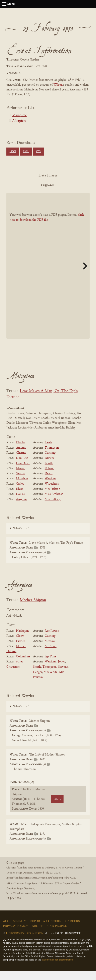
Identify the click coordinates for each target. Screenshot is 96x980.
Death (49, 483)
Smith (37, 676)
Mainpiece (19, 115)
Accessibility (14, 931)
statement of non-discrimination (57, 969)
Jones (61, 671)
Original (47, 185)
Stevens (63, 676)
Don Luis (22, 467)
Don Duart (23, 472)
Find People (57, 935)
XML (26, 152)
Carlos (20, 493)
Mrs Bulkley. (53, 508)
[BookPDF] (48, 275)
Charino (21, 462)
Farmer (20, 650)
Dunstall (50, 467)
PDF (25, 185)
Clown (20, 645)
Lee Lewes (52, 640)
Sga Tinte (51, 666)
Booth (49, 472)
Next (84, 275)
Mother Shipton (33, 609)
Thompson (52, 457)
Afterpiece (19, 121)
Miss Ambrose (54, 503)
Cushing (50, 462)
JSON (13, 152)
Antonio (21, 457)
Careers (73, 931)
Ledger (38, 681)
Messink (50, 650)
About (37, 935)
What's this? (21, 537)
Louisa (20, 503)
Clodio (20, 452)
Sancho (21, 483)
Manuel (21, 477)
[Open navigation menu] (4, 4)
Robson (50, 477)
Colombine (23, 666)
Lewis (49, 452)
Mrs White (51, 681)
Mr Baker (51, 655)
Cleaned (69, 185)
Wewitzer (51, 488)
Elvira (20, 498)
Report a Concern (46, 931)
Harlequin (22, 640)
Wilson (58, 85)
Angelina (22, 508)
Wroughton (52, 493)
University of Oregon (25, 943)
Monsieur (22, 488)
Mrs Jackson (52, 498)
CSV (39, 152)
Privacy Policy (16, 935)
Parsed (47, 194)
